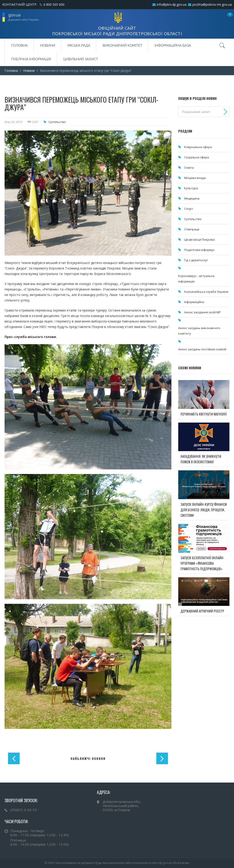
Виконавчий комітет (122, 45)
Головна (19, 45)
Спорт (189, 209)
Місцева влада (195, 178)
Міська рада (79, 45)
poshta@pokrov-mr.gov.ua (212, 4)
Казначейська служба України (206, 292)
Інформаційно (194, 302)
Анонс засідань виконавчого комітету (199, 331)
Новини (48, 45)
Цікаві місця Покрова (199, 240)
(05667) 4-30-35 (24, 810)
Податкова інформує (199, 250)
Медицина (192, 198)
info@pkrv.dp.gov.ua (172, 4)
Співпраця (192, 229)
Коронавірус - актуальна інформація (196, 279)
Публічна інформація (31, 59)
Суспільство (57, 122)
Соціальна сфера (197, 157)
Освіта (189, 168)
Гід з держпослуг (196, 260)
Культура (191, 188)
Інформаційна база (173, 45)
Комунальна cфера (198, 147)
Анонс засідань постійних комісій (202, 349)
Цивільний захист (81, 59)
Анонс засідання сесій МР (202, 312)
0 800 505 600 (54, 4)
